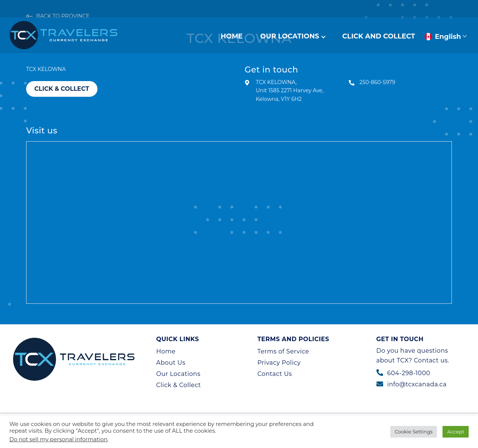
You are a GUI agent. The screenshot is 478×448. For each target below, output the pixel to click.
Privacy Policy (279, 363)
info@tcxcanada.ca (417, 384)
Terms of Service (283, 351)
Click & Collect (62, 89)
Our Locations (290, 36)
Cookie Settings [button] (414, 432)
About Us (171, 363)
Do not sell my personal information (58, 439)
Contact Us (275, 374)
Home (232, 36)
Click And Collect (379, 36)
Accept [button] (456, 432)
